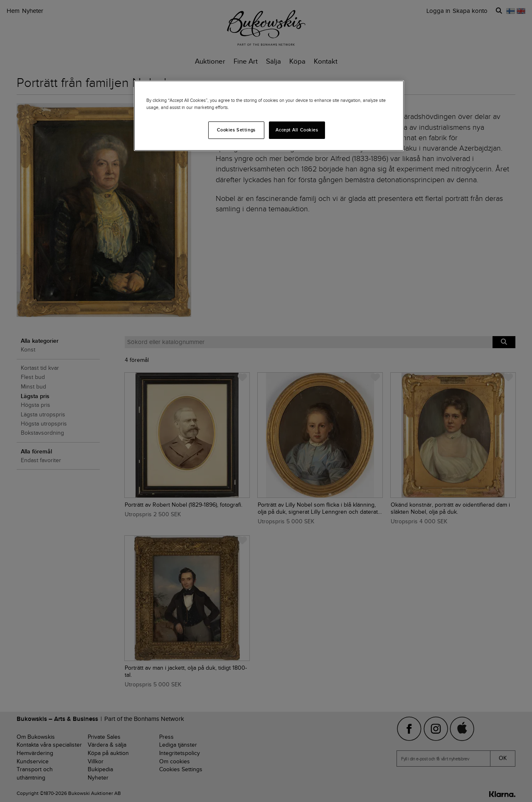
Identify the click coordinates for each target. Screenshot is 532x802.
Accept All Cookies (297, 130)
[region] (269, 116)
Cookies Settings (236, 130)
